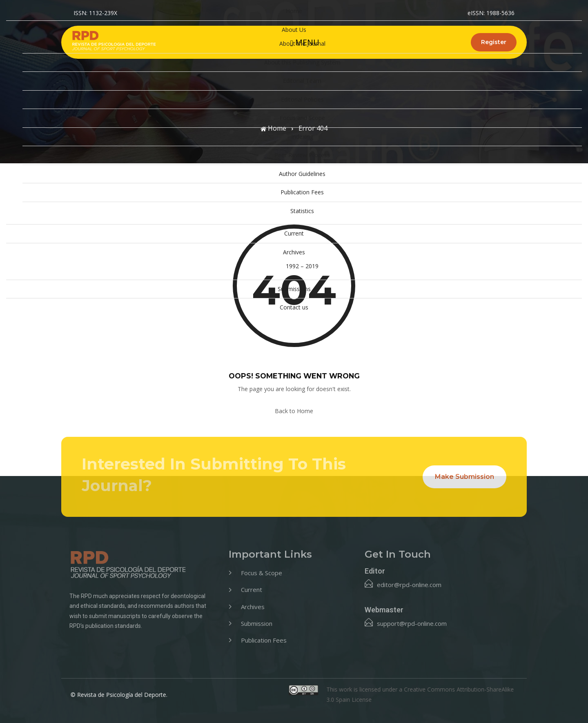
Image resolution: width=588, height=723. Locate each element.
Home (294, 11)
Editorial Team (302, 81)
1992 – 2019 (302, 266)
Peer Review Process (302, 155)
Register (494, 42)
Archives (294, 252)
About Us (294, 30)
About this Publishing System (302, 62)
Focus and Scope (302, 118)
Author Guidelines (302, 174)
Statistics (302, 211)
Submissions (294, 289)
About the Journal (302, 43)
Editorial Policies (302, 99)
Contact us (294, 307)
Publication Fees (302, 192)
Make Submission (464, 477)
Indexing (302, 137)
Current (294, 233)
